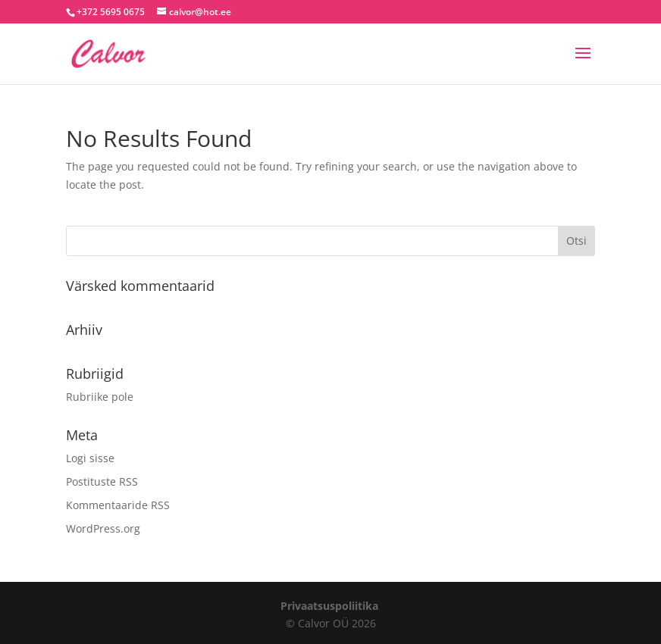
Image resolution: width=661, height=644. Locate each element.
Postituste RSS (102, 481)
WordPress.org (103, 528)
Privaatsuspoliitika (329, 606)
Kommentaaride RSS (118, 505)
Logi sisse (90, 458)
